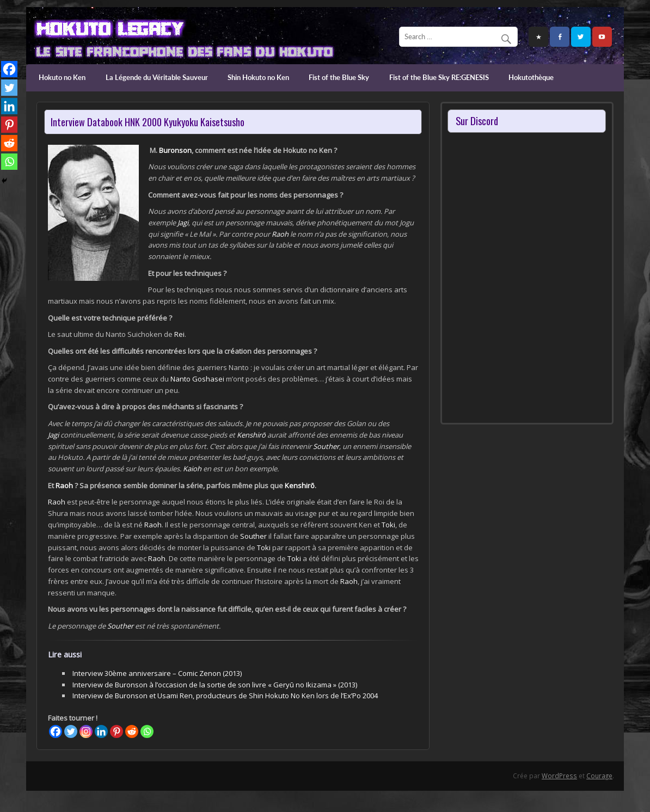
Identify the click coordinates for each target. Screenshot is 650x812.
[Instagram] (86, 731)
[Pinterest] (116, 731)
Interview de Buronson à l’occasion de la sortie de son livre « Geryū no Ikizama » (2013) (215, 685)
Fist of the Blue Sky (339, 77)
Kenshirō (251, 435)
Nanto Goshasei (197, 379)
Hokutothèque (531, 77)
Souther (326, 446)
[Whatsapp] (147, 731)
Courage (599, 776)
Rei (179, 334)
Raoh (280, 234)
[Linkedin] (101, 731)
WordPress (559, 776)
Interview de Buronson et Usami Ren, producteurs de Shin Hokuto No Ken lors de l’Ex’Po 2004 (225, 696)
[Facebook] (56, 731)
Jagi (183, 223)
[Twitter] (71, 731)
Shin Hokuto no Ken (258, 77)
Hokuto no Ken (62, 77)
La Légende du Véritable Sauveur (157, 77)
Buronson (175, 150)
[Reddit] (132, 731)
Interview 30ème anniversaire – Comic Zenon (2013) (157, 673)
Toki (388, 525)
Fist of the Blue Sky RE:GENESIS (439, 77)
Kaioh (192, 469)
